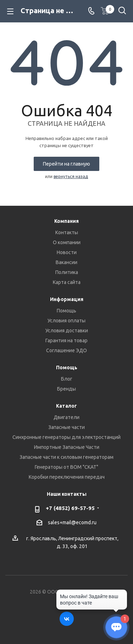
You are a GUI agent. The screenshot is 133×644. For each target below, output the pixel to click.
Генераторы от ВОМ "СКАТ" (66, 467)
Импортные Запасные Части (67, 447)
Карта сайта (67, 282)
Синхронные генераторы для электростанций (66, 437)
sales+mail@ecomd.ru (72, 523)
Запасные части (66, 427)
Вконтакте (67, 619)
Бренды (66, 389)
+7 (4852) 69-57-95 (70, 508)
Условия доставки (67, 331)
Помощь (66, 311)
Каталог (66, 406)
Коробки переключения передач (67, 477)
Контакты (67, 232)
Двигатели (66, 417)
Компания (66, 221)
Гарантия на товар (66, 340)
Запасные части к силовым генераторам (66, 457)
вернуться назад (71, 176)
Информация (67, 299)
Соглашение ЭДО (66, 350)
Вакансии (66, 262)
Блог (67, 379)
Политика (67, 272)
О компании (67, 242)
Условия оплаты (66, 321)
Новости (67, 252)
